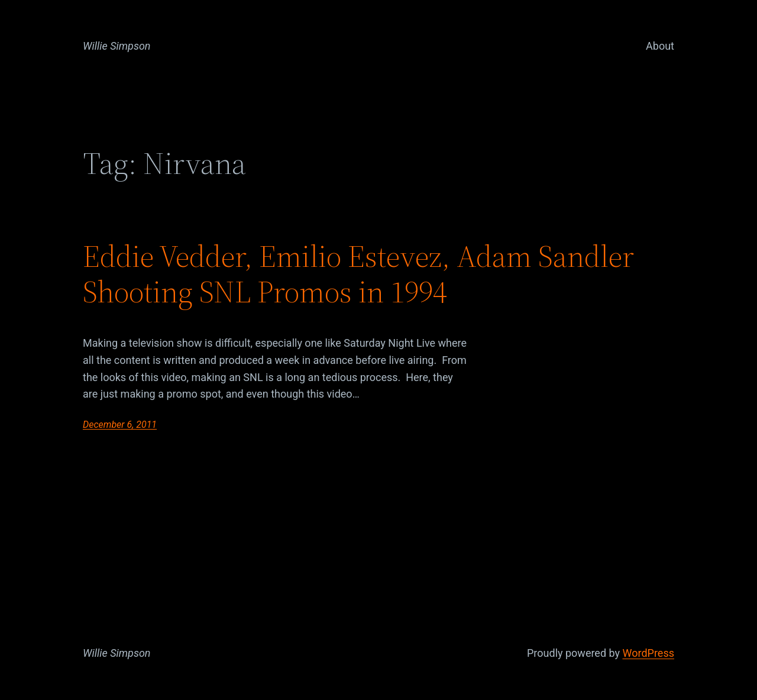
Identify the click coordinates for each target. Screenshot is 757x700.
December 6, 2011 (120, 425)
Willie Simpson (117, 46)
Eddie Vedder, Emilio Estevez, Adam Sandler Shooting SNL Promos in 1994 (358, 274)
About (660, 46)
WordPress (648, 653)
